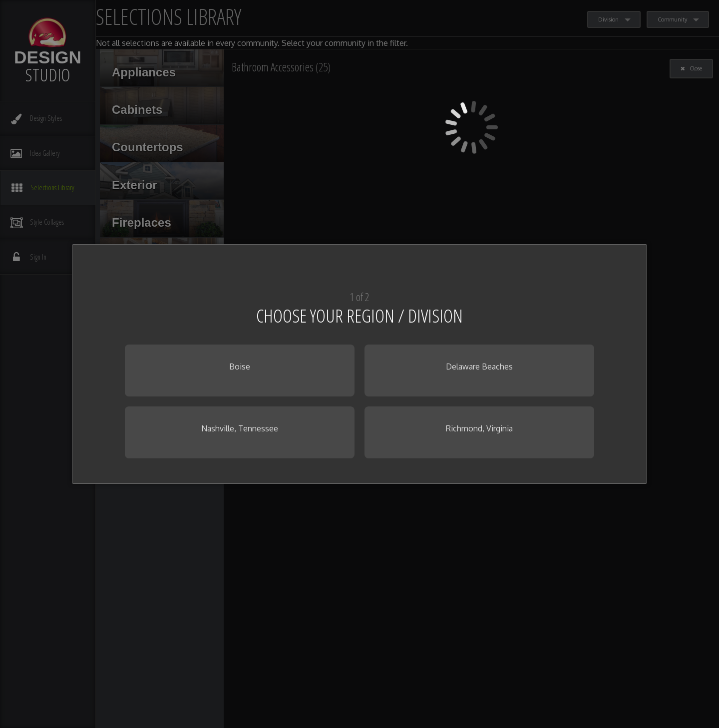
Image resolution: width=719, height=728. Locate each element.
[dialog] (359, 364)
